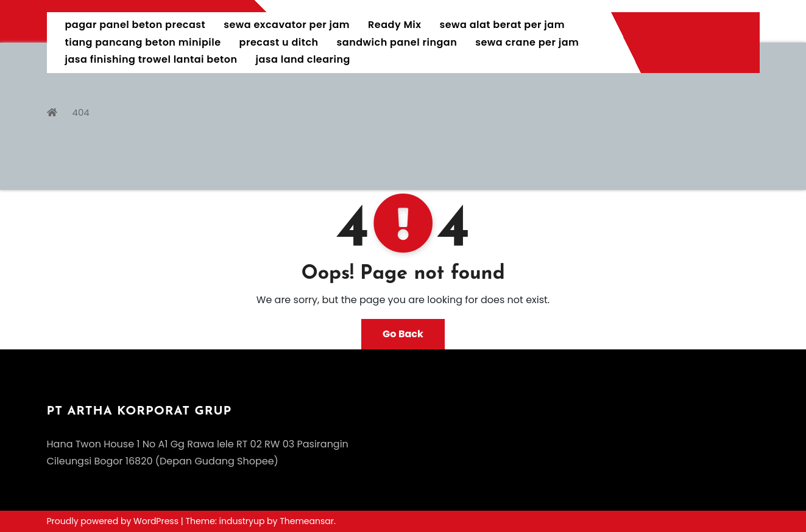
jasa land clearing (303, 59)
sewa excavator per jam (287, 25)
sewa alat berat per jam (502, 25)
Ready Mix (394, 25)
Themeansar (307, 521)
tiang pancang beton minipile (143, 42)
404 (81, 112)
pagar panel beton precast (136, 25)
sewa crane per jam (527, 42)
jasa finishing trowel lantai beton (151, 59)
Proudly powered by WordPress (114, 521)
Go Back (403, 334)
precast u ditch (279, 42)
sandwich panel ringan (397, 42)
